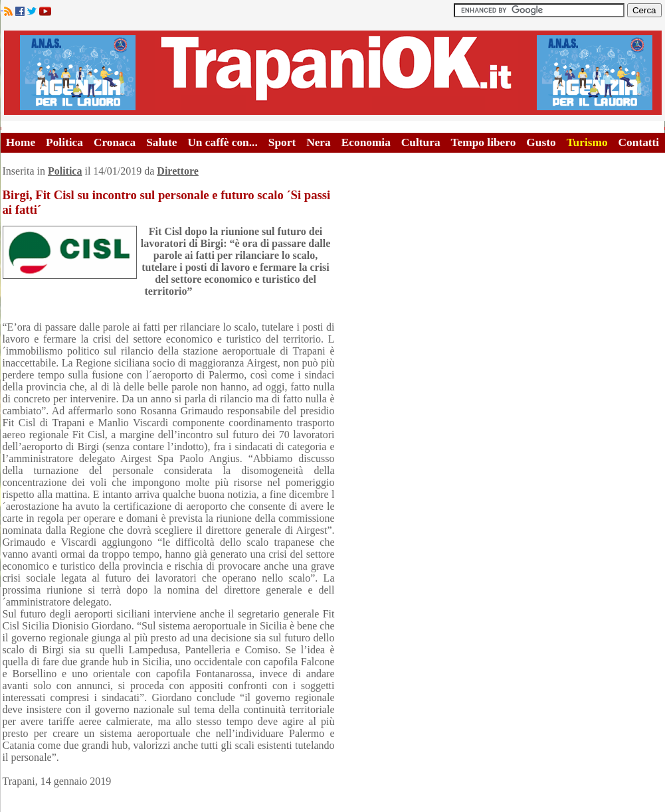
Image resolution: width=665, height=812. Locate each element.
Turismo (587, 142)
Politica (64, 142)
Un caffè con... (222, 142)
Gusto (541, 142)
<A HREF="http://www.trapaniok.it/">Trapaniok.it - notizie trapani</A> (333, 73)
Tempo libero (484, 142)
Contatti (639, 142)
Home (21, 142)
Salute (161, 142)
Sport (282, 142)
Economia (366, 142)
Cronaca (115, 142)
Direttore (177, 171)
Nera (319, 142)
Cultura (421, 142)
